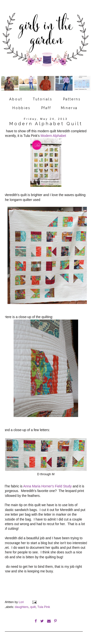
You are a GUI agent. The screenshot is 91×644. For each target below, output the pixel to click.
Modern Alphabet (53, 136)
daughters (22, 607)
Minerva (69, 108)
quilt (33, 607)
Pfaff (46, 108)
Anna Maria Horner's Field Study (48, 486)
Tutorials (42, 99)
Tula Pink (44, 607)
